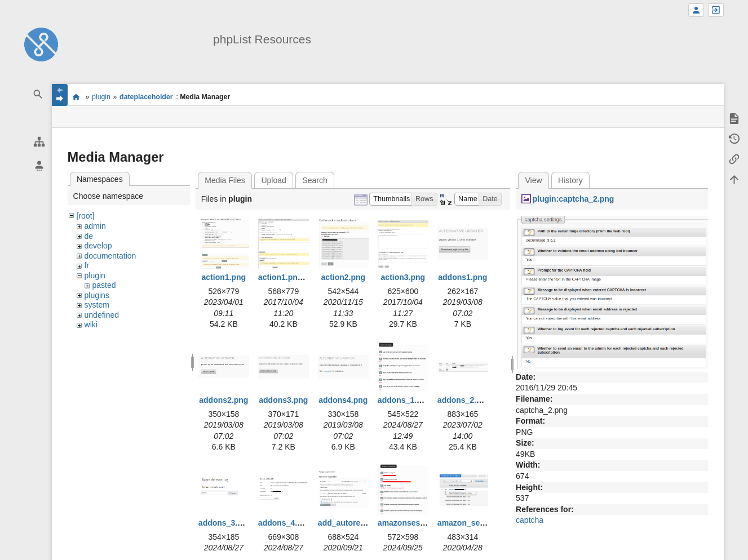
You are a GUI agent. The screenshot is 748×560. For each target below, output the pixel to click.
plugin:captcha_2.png (574, 199)
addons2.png (223, 400)
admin (95, 226)
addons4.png (343, 400)
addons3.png (283, 400)
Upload (273, 180)
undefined (102, 315)
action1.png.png (289, 277)
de (89, 236)
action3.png (403, 277)
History (570, 180)
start (76, 97)
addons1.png (462, 277)
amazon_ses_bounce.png (485, 523)
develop (98, 246)
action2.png (344, 277)
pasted (104, 285)
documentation (110, 256)
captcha (530, 520)
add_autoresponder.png (363, 523)
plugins (97, 295)
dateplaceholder (146, 97)
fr (87, 265)
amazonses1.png (410, 523)
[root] (86, 216)
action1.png (224, 277)
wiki (91, 325)
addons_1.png (404, 400)
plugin (101, 97)
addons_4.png (285, 523)
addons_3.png (225, 523)
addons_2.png (464, 400)
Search (315, 180)
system (97, 305)
